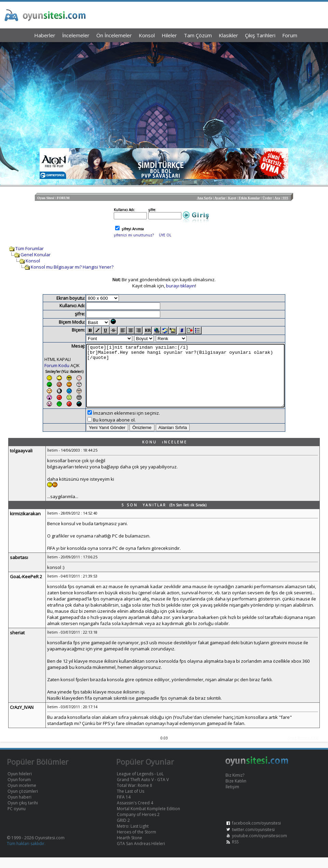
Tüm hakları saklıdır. (26, 854)
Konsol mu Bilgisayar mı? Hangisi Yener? (72, 267)
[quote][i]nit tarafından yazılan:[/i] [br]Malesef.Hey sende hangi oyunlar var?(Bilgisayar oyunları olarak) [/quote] (185, 381)
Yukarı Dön (311, 851)
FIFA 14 (124, 808)
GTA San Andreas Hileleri (141, 854)
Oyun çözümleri (23, 802)
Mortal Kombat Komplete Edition (148, 819)
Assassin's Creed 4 (135, 813)
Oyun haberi (19, 808)
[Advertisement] (164, 93)
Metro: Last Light (133, 837)
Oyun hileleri (20, 784)
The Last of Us (131, 802)
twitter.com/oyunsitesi (253, 840)
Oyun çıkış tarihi (23, 813)
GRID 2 (123, 831)
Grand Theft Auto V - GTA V (143, 790)
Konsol (33, 261)
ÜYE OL (165, 235)
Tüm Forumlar (30, 248)
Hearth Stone (129, 848)
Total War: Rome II (134, 796)
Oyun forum (19, 790)
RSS (235, 852)
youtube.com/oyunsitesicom (259, 846)
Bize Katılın (236, 792)
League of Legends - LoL (140, 784)
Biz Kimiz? (235, 786)
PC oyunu (17, 819)
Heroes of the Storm (136, 843)
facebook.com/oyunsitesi (256, 834)
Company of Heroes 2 (138, 825)
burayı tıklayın (181, 286)
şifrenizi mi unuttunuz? (134, 235)
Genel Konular (36, 255)
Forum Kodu (45, 365)
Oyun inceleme (22, 796)
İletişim (232, 797)
